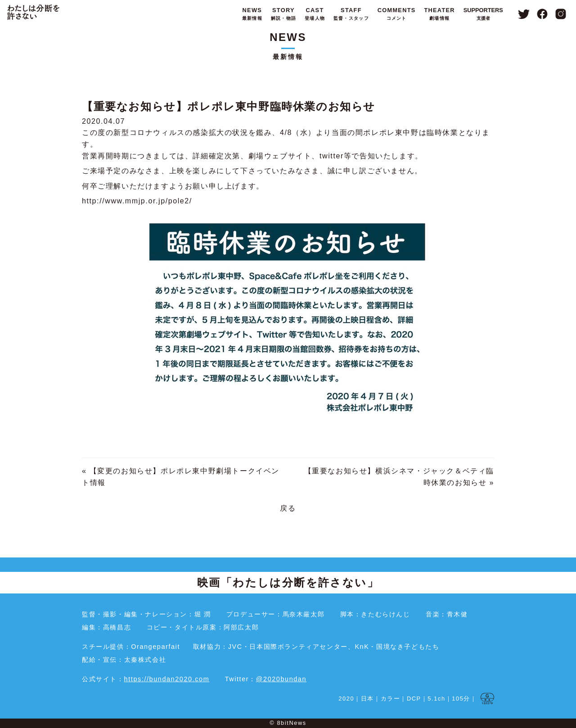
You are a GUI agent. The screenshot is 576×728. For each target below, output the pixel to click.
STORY (283, 15)
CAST (315, 15)
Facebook (542, 14)
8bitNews (291, 723)
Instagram (561, 14)
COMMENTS (397, 15)
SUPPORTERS (483, 15)
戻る (288, 508)
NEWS (252, 15)
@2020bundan (281, 679)
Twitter (524, 14)
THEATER (439, 15)
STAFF (351, 15)
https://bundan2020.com (167, 679)
